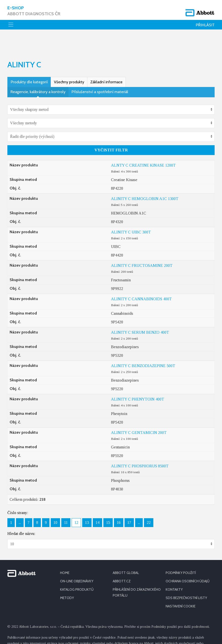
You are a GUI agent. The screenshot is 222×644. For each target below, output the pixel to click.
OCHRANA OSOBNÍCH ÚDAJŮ (188, 562)
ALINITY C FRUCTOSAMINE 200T (142, 246)
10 (55, 503)
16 (119, 503)
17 (129, 503)
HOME (65, 554)
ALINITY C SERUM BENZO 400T (140, 313)
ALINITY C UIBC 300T (131, 213)
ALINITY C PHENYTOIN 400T (138, 380)
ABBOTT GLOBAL (126, 554)
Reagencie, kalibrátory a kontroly (38, 73)
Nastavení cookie (181, 587)
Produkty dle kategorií (29, 63)
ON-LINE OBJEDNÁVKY (77, 562)
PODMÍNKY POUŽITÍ (181, 554)
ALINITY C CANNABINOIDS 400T (141, 280)
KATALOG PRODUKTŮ (77, 570)
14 (97, 503)
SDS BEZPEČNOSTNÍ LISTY (186, 579)
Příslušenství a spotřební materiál (100, 73)
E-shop (34, 11)
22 (149, 503)
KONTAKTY (174, 570)
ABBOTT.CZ (122, 562)
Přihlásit (205, 25)
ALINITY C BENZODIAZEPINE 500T (143, 347)
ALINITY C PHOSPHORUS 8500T (140, 447)
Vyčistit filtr (111, 131)
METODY (67, 579)
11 (66, 503)
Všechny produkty (69, 63)
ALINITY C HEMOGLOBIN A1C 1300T (145, 179)
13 (87, 503)
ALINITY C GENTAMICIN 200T (139, 413)
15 (108, 503)
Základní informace (106, 63)
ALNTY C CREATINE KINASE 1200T (143, 146)
